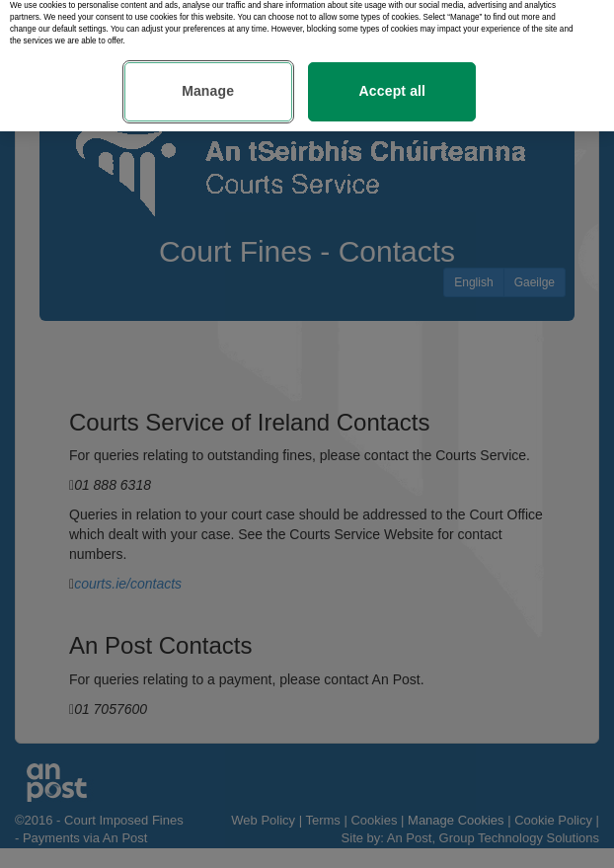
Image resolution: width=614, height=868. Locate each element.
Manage (208, 86)
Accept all (393, 86)
